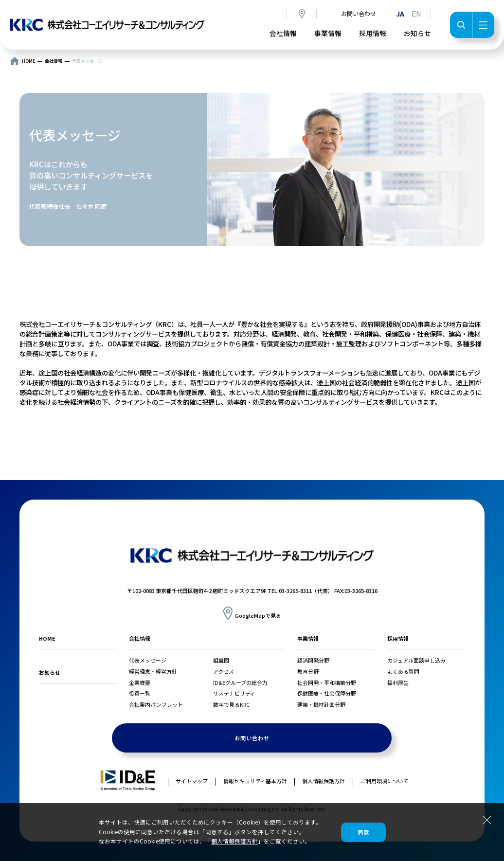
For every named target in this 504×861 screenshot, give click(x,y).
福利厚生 (398, 682)
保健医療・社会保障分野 (327, 693)
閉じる (487, 820)
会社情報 (283, 33)
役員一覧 (140, 693)
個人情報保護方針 (234, 841)
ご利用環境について (385, 781)
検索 (461, 25)
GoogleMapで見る (258, 616)
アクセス (302, 14)
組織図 (221, 660)
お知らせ (417, 33)
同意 (363, 832)
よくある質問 (403, 671)
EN (416, 14)
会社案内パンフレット (156, 704)
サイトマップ (192, 781)
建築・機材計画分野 (321, 704)
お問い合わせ (359, 13)
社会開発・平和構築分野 (327, 682)
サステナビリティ (234, 693)
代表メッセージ (148, 660)
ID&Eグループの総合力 (240, 682)
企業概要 (140, 682)
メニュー (483, 25)
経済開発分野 (313, 660)
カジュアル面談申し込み (416, 660)
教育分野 (308, 671)
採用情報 (373, 33)
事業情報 (328, 33)
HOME (28, 62)
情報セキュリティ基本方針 (255, 781)
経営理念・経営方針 (153, 671)
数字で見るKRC (231, 704)
